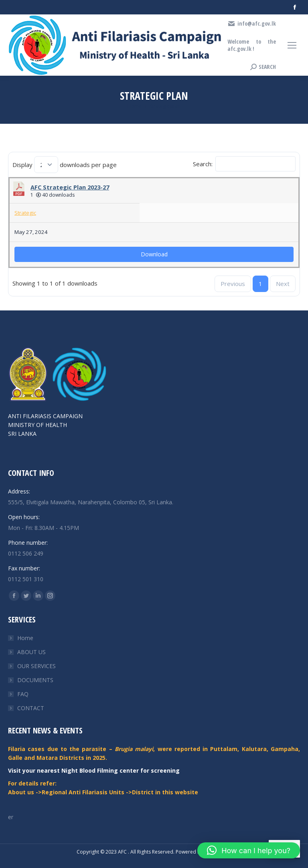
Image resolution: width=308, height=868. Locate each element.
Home (25, 638)
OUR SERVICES (36, 666)
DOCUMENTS (35, 680)
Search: (244, 164)
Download (154, 254)
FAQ (23, 694)
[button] (249, 850)
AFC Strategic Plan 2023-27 (70, 187)
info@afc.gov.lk (252, 24)
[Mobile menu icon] (292, 45)
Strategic (25, 213)
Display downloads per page (65, 165)
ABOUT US (31, 652)
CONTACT (31, 708)
